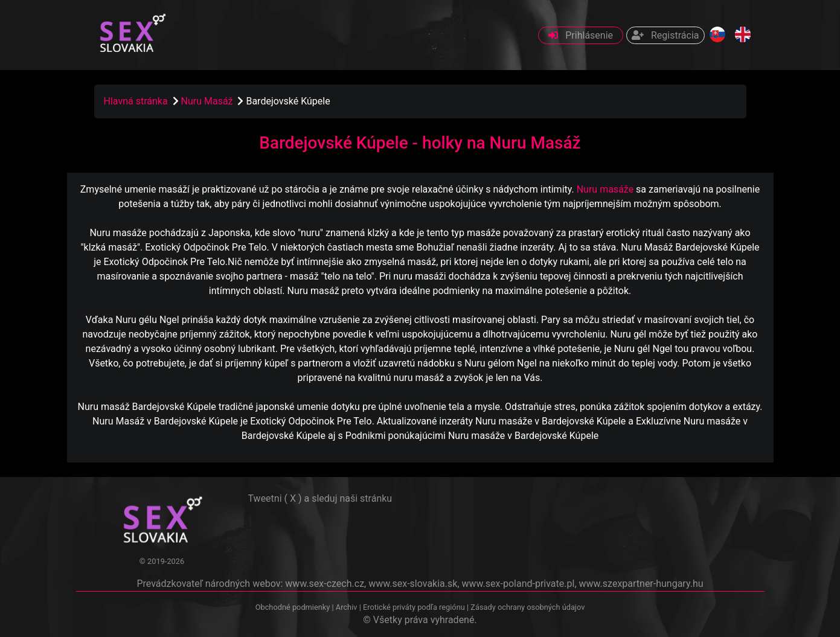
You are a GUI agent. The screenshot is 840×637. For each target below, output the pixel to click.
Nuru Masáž (208, 101)
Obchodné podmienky (294, 607)
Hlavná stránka (136, 101)
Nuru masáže (605, 189)
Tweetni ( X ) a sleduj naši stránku (320, 498)
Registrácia (665, 35)
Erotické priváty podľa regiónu (414, 607)
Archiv (347, 607)
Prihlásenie (581, 35)
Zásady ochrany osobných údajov (527, 607)
